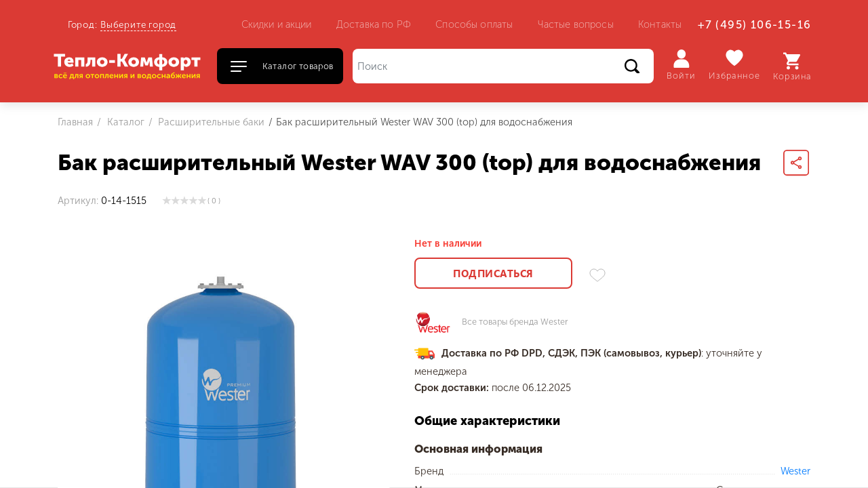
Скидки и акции (277, 24)
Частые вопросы (576, 24)
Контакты (660, 24)
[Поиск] (503, 66)
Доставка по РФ (374, 24)
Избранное (735, 65)
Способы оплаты (474, 24)
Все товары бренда (515, 322)
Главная (75, 122)
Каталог (124, 122)
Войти (681, 65)
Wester (795, 471)
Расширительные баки (210, 122)
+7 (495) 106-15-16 (754, 25)
